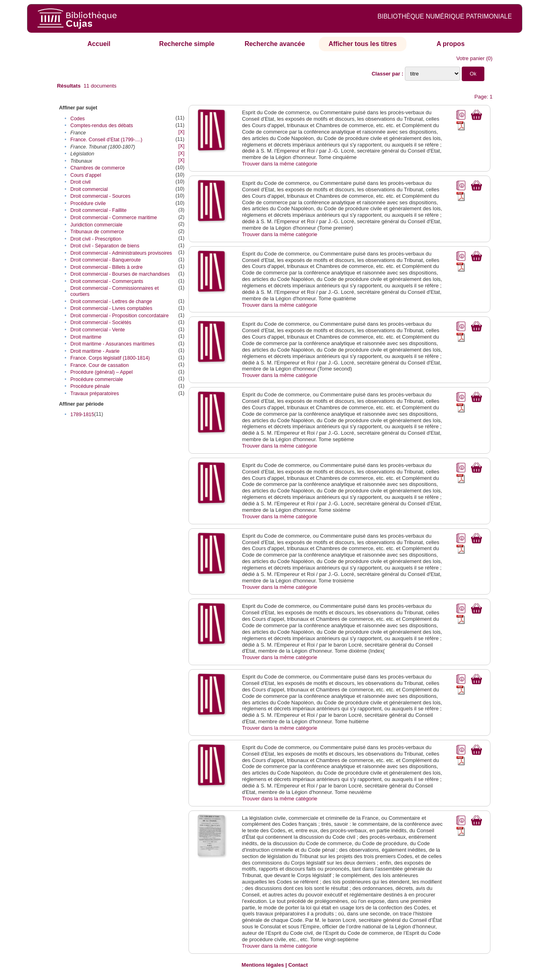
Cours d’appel (86, 175)
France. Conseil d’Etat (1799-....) (106, 140)
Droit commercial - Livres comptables (111, 308)
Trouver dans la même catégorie (280, 164)
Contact (298, 965)
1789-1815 (82, 415)
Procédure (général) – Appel (101, 372)
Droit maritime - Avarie (95, 351)
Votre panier (470, 58)
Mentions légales (263, 965)
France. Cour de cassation (99, 365)
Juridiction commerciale (96, 225)
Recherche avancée (275, 44)
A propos (450, 44)
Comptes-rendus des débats (102, 126)
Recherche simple (187, 44)
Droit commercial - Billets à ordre (106, 267)
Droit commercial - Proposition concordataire (119, 316)
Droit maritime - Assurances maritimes (112, 344)
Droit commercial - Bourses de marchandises (120, 274)
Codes (77, 119)
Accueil (99, 44)
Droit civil (80, 182)
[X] (181, 132)
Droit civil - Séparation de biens (105, 246)
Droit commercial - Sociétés (101, 322)
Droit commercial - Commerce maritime (114, 218)
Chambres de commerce (97, 168)
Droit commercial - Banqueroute (105, 260)
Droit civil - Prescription (96, 239)
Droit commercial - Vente (97, 330)
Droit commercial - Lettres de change (111, 302)
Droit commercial (89, 189)
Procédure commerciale (96, 379)
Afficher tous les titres (363, 44)
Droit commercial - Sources (100, 196)
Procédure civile (88, 203)
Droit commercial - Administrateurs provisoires (121, 253)
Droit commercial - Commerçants (107, 281)
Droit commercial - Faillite (98, 210)
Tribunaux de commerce (97, 232)
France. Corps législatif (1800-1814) (110, 358)
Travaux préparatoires (94, 394)
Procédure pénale (90, 386)
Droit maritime (86, 337)
